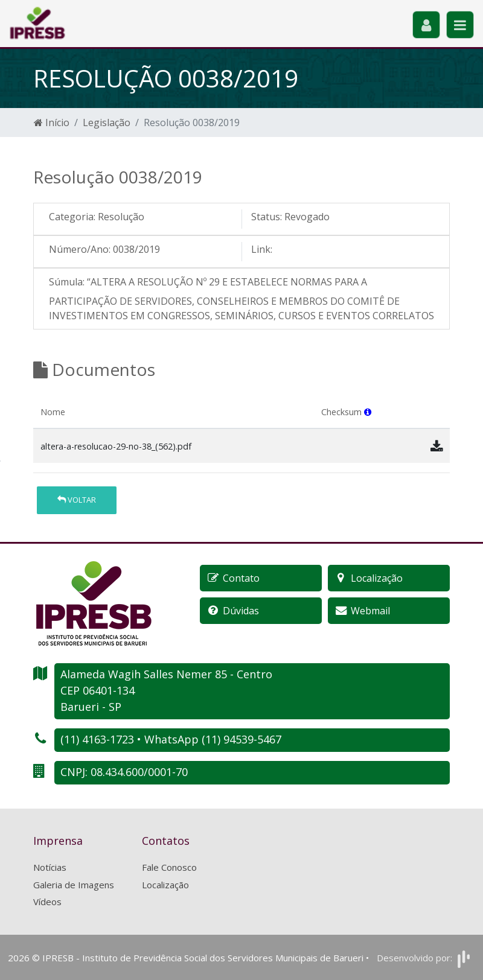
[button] (368, 412)
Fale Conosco (169, 867)
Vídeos (47, 902)
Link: (262, 249)
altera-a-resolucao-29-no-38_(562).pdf (116, 446)
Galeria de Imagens (74, 885)
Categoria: (72, 217)
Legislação (107, 122)
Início (52, 122)
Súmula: (67, 282)
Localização (165, 885)
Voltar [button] (77, 500)
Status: (267, 217)
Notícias (50, 867)
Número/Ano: (80, 249)
